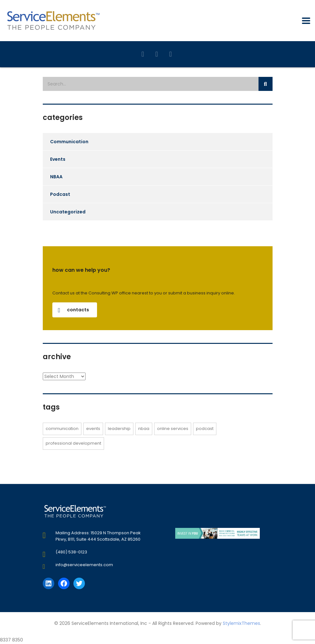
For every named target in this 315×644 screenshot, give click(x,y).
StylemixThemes (241, 623)
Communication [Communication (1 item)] (62, 429)
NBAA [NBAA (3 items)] (144, 429)
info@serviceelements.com (84, 565)
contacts (74, 310)
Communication (69, 142)
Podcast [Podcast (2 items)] (205, 429)
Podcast (60, 194)
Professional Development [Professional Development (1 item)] (73, 443)
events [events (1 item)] (93, 429)
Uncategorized (68, 212)
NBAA (56, 177)
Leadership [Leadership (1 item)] (119, 429)
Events (58, 159)
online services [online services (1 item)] (173, 429)
